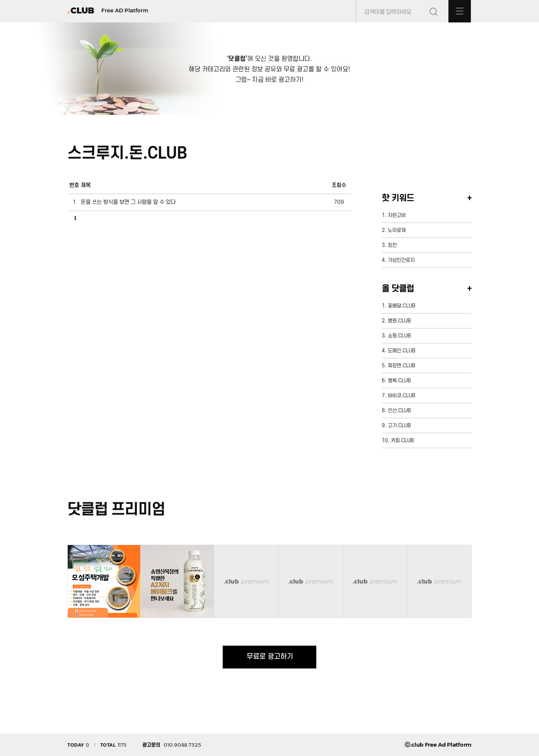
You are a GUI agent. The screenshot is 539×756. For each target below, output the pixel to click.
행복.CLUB (399, 381)
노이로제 (397, 230)
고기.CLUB (399, 426)
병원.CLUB (399, 321)
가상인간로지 (401, 260)
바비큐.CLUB (402, 396)
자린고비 (397, 215)
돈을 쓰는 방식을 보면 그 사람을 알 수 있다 (128, 202)
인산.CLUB (399, 411)
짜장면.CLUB (402, 366)
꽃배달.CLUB (402, 306)
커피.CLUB (402, 440)
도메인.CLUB (402, 351)
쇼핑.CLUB (399, 336)
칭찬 (392, 245)
